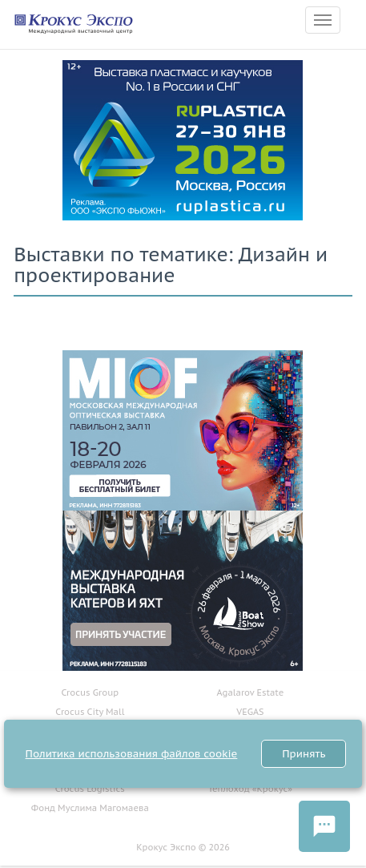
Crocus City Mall (90, 712)
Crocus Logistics (90, 789)
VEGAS (250, 712)
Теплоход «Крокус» (250, 789)
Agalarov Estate (251, 692)
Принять (304, 754)
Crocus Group (90, 692)
